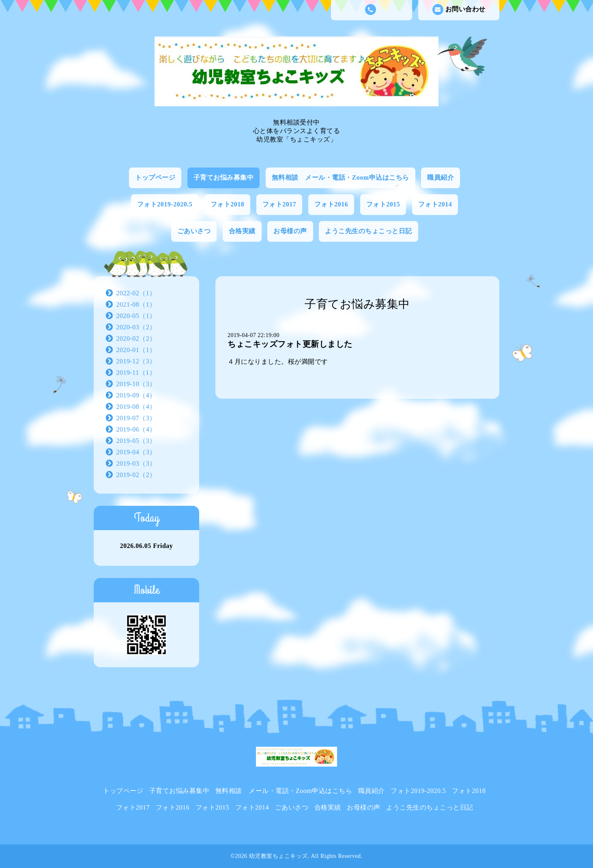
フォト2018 (228, 204)
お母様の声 (290, 231)
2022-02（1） (136, 293)
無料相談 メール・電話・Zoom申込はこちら (341, 177)
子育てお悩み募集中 (224, 177)
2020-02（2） (136, 338)
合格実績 (242, 231)
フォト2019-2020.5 (165, 204)
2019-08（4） (136, 407)
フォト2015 (383, 204)
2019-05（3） (136, 441)
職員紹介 (440, 177)
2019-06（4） (136, 429)
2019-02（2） (136, 475)
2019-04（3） (136, 452)
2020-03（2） (136, 327)
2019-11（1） (136, 373)
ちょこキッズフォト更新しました (290, 344)
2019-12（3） (136, 361)
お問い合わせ (459, 10)
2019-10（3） (136, 384)
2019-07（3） (136, 418)
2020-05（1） (136, 316)
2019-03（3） (136, 463)
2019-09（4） (136, 395)
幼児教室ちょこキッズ (278, 856)
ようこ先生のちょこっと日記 (368, 231)
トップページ (155, 177)
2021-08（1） (136, 304)
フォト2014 (435, 204)
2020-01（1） (136, 350)
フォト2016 (331, 204)
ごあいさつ (194, 231)
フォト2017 (279, 204)
